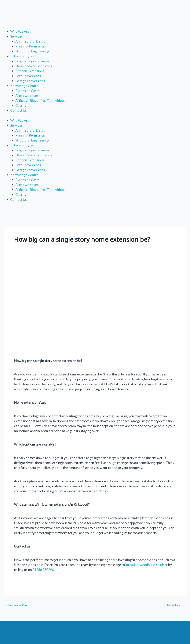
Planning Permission (30, 46)
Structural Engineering (32, 51)
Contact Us (18, 110)
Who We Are (20, 31)
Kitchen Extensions (30, 71)
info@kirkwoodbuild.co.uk (145, 565)
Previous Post (16, 605)
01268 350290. (43, 570)
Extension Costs (27, 91)
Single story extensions (32, 61)
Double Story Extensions (34, 66)
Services (16, 36)
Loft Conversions (28, 76)
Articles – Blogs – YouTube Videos (40, 100)
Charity (21, 105)
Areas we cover (27, 96)
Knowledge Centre (24, 86)
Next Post (176, 605)
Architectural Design (31, 41)
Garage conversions (30, 81)
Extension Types (22, 56)
